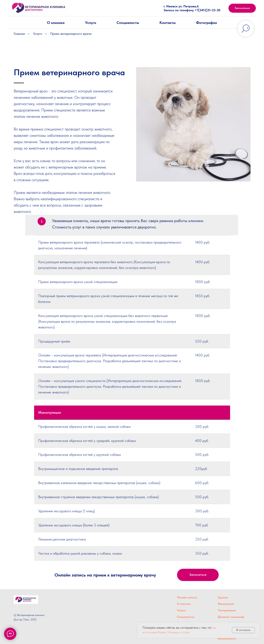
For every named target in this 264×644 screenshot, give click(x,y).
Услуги (91, 23)
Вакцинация (226, 604)
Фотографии (207, 23)
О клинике (56, 23)
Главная (19, 34)
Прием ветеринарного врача (71, 34)
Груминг (223, 597)
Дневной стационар (231, 617)
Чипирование (227, 610)
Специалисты (128, 23)
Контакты (168, 23)
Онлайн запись (187, 597)
